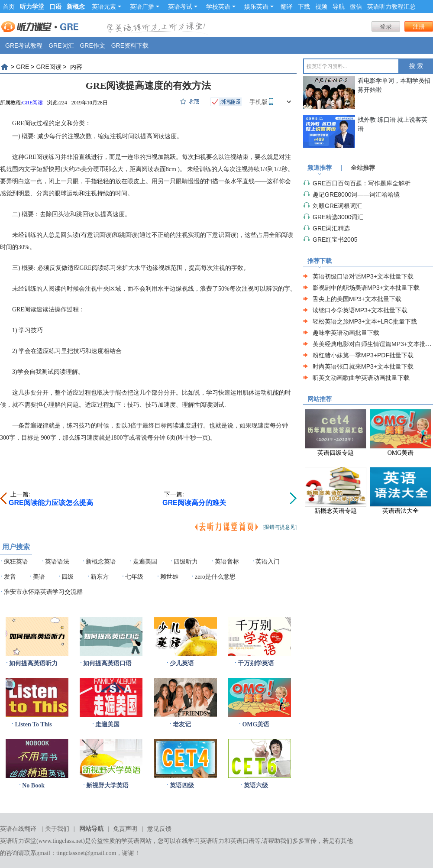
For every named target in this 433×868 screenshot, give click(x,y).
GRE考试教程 (24, 45)
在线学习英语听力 (200, 841)
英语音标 (227, 562)
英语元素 (107, 6)
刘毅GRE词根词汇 (337, 206)
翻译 (287, 6)
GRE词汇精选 (331, 228)
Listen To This (33, 724)
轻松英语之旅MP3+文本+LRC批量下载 (365, 321)
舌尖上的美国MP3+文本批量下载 (357, 299)
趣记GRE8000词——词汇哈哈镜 (356, 194)
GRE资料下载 (130, 45)
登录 (386, 26)
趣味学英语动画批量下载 (346, 333)
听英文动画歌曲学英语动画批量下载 (361, 378)
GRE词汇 (61, 45)
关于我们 (57, 829)
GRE (23, 67)
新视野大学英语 (107, 785)
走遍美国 (145, 562)
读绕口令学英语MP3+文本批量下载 (360, 310)
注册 (419, 26)
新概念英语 (101, 562)
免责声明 (125, 829)
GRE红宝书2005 (335, 240)
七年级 (134, 577)
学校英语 (221, 6)
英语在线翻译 (18, 829)
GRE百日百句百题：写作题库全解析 (362, 183)
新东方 (100, 577)
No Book (33, 785)
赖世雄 (169, 577)
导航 (339, 6)
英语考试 (183, 6)
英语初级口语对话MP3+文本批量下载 (363, 276)
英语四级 (182, 785)
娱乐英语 (259, 6)
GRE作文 (92, 45)
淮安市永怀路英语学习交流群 (43, 592)
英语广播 (145, 6)
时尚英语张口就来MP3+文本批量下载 (363, 366)
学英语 (130, 841)
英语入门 (268, 562)
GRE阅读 (48, 67)
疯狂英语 (16, 562)
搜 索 (416, 66)
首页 (9, 6)
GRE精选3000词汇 (338, 217)
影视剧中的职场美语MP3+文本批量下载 (366, 288)
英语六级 (256, 785)
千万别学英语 (256, 663)
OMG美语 (256, 724)
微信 (356, 6)
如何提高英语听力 (33, 663)
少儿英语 (182, 663)
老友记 (182, 724)
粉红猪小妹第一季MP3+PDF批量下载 (363, 355)
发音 (10, 577)
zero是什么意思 (215, 577)
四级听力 (186, 562)
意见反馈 (159, 829)
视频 (321, 6)
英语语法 (57, 562)
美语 (39, 577)
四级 (68, 577)
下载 (304, 6)
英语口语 (242, 841)
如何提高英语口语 (107, 663)
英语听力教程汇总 (391, 6)
